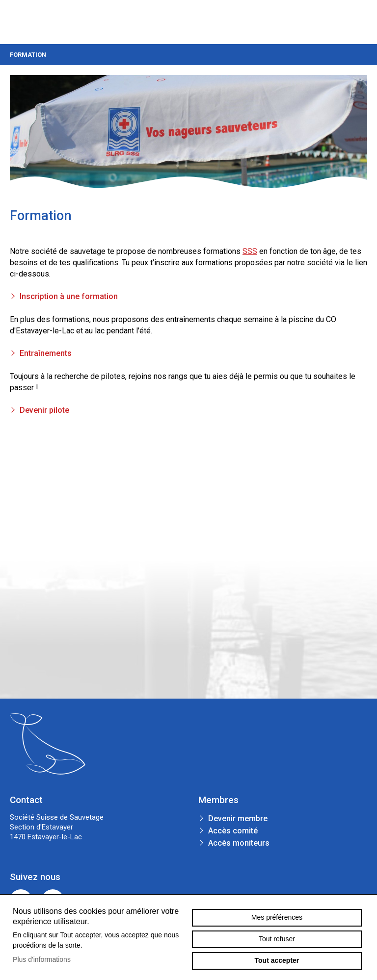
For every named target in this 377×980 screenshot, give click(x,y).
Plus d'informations (42, 959)
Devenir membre (238, 818)
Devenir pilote (44, 410)
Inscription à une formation (69, 296)
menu (360, 22)
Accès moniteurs (239, 843)
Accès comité (233, 831)
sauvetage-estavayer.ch (27, 22)
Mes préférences (277, 917)
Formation (188, 55)
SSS (250, 251)
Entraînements (46, 353)
